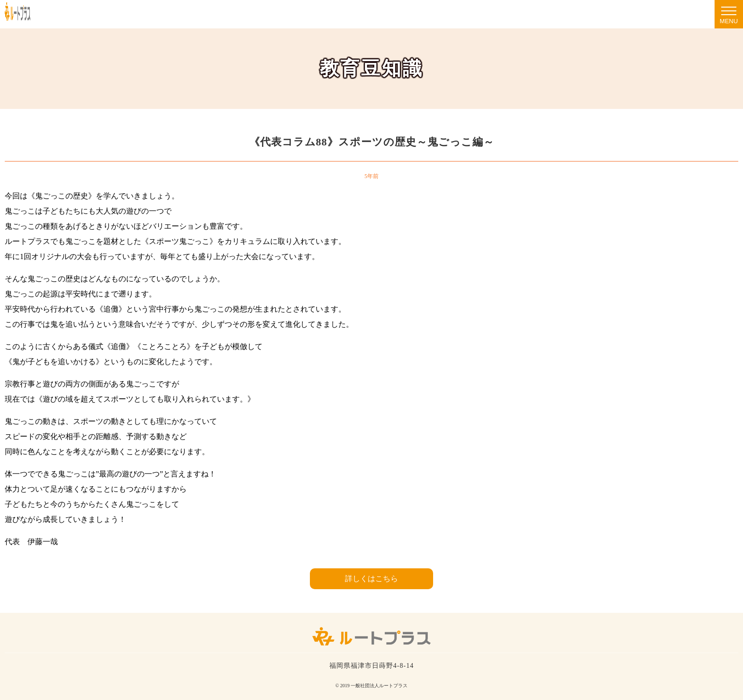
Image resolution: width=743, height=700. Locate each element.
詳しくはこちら (371, 579)
